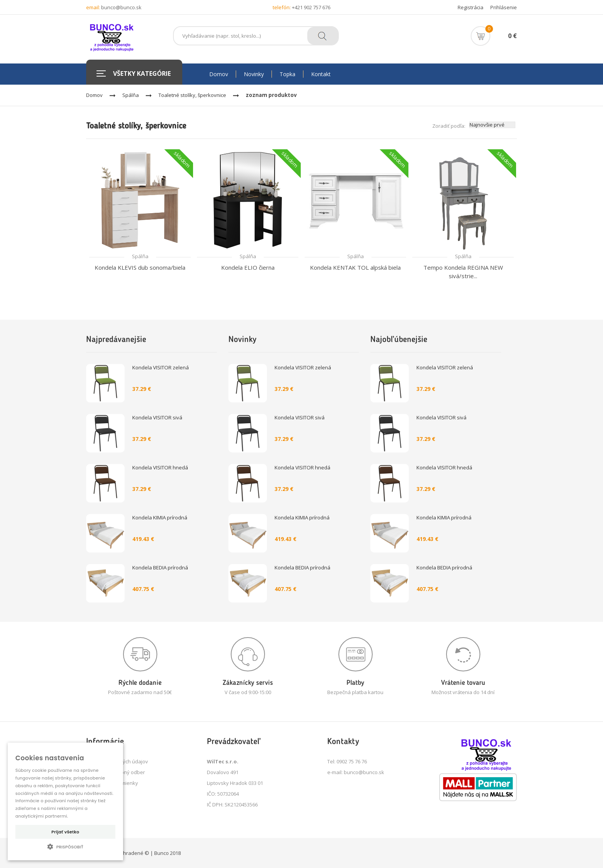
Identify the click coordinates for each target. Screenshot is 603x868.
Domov (94, 95)
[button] (65, 846)
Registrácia (471, 7)
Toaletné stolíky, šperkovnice (192, 95)
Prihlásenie (504, 7)
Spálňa (131, 95)
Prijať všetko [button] (65, 832)
